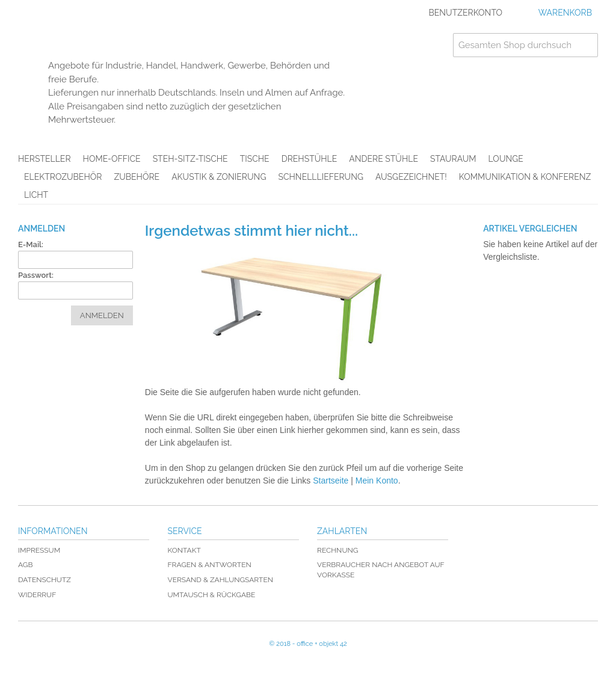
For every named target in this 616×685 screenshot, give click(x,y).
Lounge (506, 159)
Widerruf (37, 595)
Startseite (331, 481)
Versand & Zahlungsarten (220, 580)
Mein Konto (377, 481)
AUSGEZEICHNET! (411, 177)
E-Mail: (31, 244)
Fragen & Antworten (210, 565)
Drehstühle (310, 159)
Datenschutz (45, 580)
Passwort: (36, 275)
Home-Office (112, 159)
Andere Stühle (383, 159)
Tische (255, 159)
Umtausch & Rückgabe (212, 595)
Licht (36, 195)
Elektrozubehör (63, 177)
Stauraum (453, 159)
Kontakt (184, 550)
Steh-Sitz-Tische (190, 159)
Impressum (39, 550)
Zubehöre (137, 177)
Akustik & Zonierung (219, 177)
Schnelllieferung (321, 177)
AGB (25, 565)
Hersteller (45, 159)
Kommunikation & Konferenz (525, 177)
